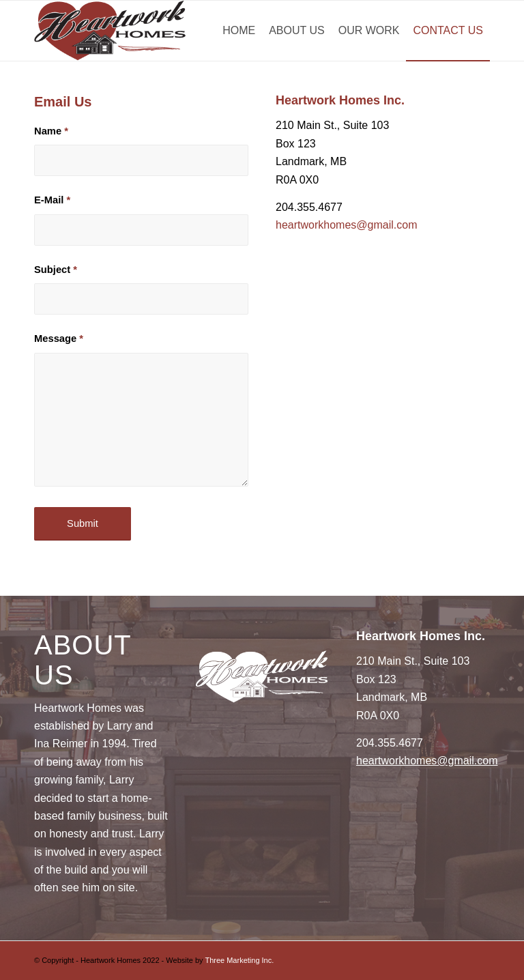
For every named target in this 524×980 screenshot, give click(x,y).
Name (51, 131)
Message (59, 338)
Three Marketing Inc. (239, 960)
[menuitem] (239, 31)
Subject (56, 270)
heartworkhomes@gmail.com (346, 225)
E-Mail (52, 200)
